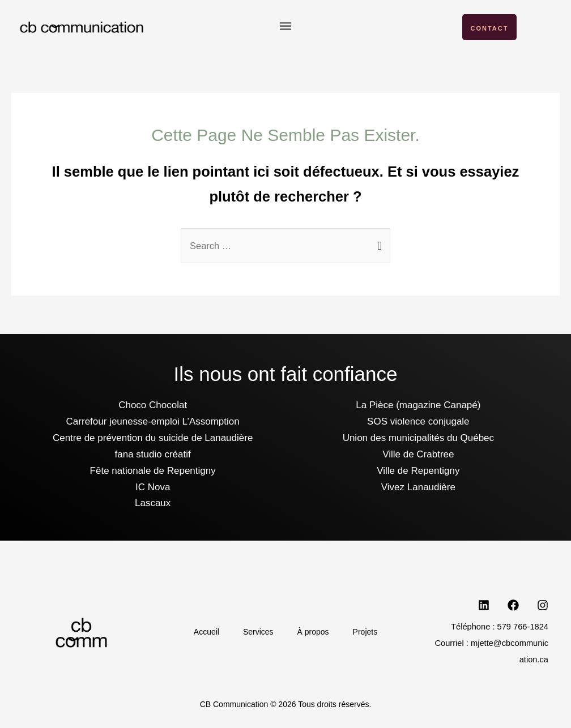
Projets (370, 632)
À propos (315, 632)
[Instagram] (543, 606)
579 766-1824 (523, 627)
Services (257, 632)
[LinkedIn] (484, 606)
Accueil (201, 632)
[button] (285, 27)
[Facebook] (513, 606)
